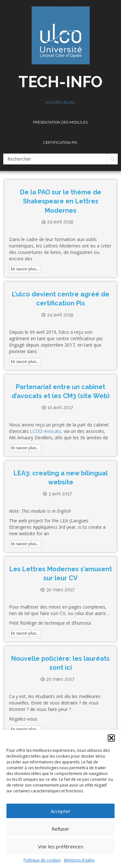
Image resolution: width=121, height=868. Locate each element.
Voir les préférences (61, 846)
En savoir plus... (25, 269)
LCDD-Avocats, (46, 431)
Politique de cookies (42, 860)
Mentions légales (79, 860)
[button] (111, 738)
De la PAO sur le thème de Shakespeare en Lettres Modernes (61, 201)
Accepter (61, 811)
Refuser (60, 829)
